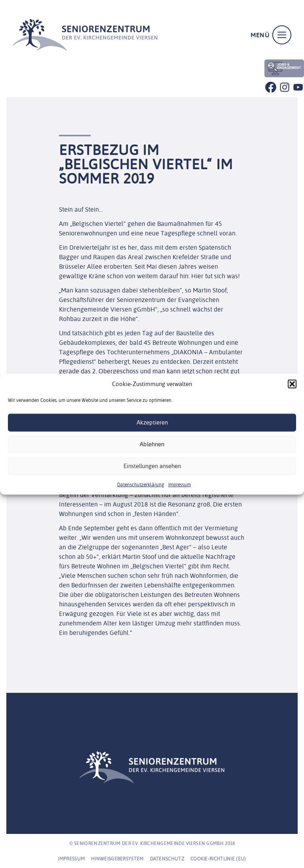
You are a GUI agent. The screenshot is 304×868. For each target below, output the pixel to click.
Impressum (180, 484)
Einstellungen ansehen (152, 466)
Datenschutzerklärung (141, 484)
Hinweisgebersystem (117, 859)
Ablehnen (152, 444)
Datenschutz (167, 859)
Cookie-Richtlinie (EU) (218, 859)
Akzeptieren (152, 422)
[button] (292, 384)
